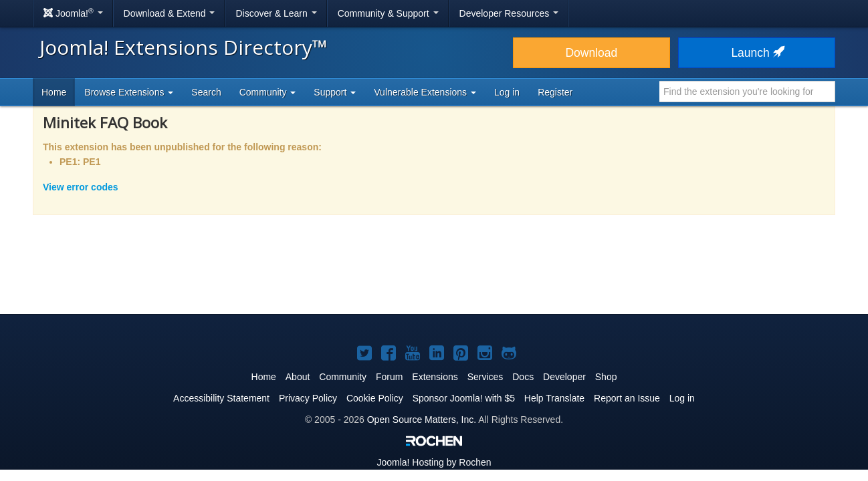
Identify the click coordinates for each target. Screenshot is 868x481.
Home (54, 92)
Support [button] (335, 92)
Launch (756, 53)
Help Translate (554, 398)
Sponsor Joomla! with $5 (464, 398)
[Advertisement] (434, 273)
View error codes (81, 187)
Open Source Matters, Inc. (422, 420)
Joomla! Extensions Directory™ (184, 47)
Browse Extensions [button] (129, 92)
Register (555, 92)
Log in (507, 92)
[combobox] (747, 92)
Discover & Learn (276, 13)
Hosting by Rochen (434, 462)
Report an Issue (627, 398)
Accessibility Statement (221, 398)
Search (206, 92)
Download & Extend (170, 13)
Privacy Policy (308, 398)
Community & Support (388, 13)
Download (591, 53)
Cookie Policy (375, 398)
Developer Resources (509, 13)
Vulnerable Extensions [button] (425, 92)
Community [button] (268, 92)
